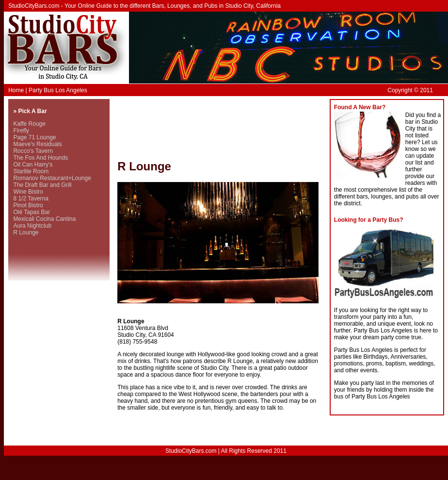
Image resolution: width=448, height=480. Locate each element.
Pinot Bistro (28, 205)
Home (16, 90)
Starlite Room (31, 171)
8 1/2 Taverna (31, 199)
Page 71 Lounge (34, 137)
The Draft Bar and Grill (42, 185)
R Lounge (26, 232)
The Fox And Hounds (40, 158)
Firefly (21, 131)
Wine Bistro (28, 192)
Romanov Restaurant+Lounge (52, 178)
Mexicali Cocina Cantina (44, 219)
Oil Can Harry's (33, 165)
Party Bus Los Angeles (58, 90)
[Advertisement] (160, 129)
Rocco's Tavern (33, 151)
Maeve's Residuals (37, 144)
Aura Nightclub (32, 226)
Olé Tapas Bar (32, 212)
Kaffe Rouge (29, 124)
